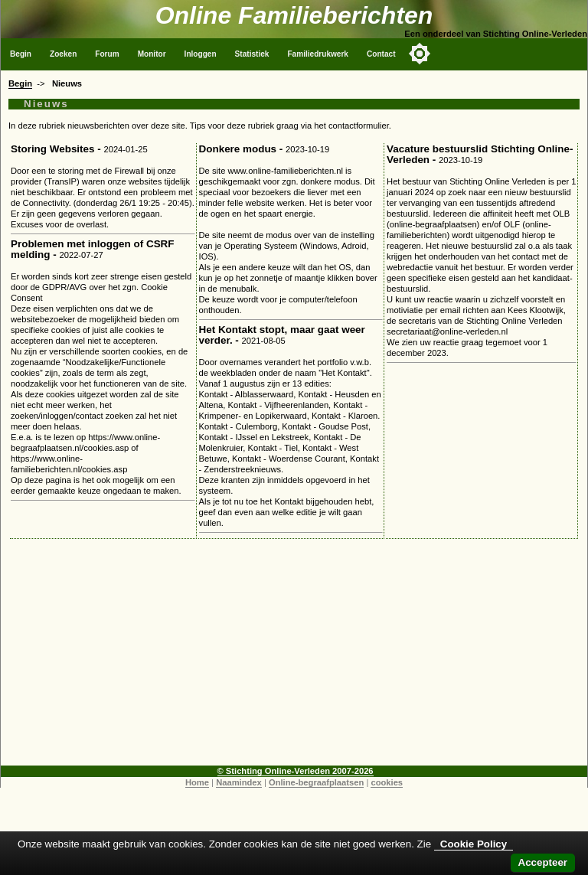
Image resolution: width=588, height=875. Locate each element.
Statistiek (252, 54)
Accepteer (543, 862)
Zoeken (63, 54)
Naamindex (239, 782)
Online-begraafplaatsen (316, 782)
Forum (107, 54)
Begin (21, 54)
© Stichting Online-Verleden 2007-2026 (296, 771)
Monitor (152, 54)
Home (197, 782)
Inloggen (201, 54)
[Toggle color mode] (420, 54)
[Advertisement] (294, 658)
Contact (381, 54)
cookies (387, 782)
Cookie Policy (474, 844)
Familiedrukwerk (318, 54)
